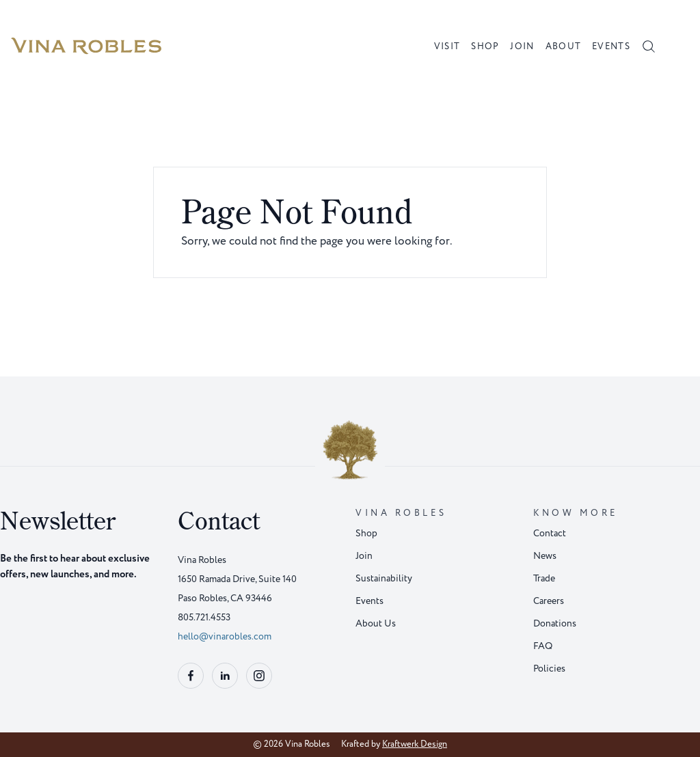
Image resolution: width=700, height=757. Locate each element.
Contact (550, 533)
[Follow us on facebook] (191, 676)
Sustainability (384, 578)
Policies (549, 669)
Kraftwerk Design (415, 744)
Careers (549, 601)
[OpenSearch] (649, 46)
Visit (447, 46)
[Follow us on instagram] (259, 676)
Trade (544, 578)
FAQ (543, 646)
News (545, 556)
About (564, 46)
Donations (555, 623)
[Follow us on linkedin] (225, 676)
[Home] (86, 46)
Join (522, 46)
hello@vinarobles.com (225, 636)
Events (611, 46)
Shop (485, 46)
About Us (376, 623)
